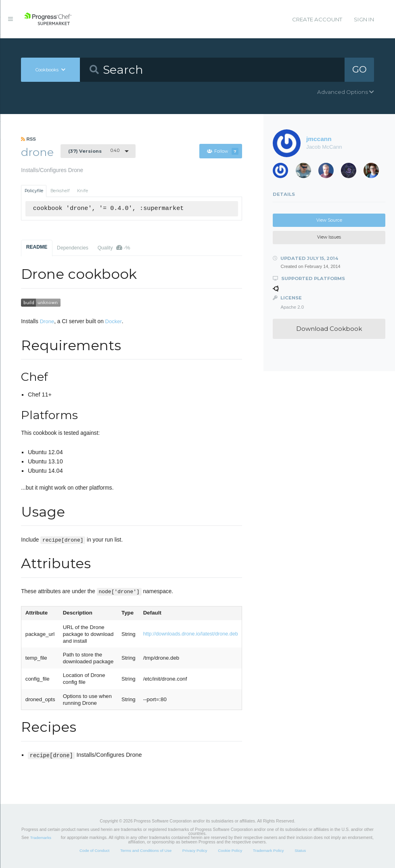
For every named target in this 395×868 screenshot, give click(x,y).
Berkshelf (60, 191)
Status (300, 850)
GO (359, 69)
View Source (329, 220)
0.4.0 (94, 151)
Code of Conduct (94, 850)
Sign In (364, 19)
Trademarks (41, 838)
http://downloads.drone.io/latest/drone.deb (191, 634)
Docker (114, 321)
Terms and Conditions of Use (146, 850)
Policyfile (34, 191)
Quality (114, 248)
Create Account (317, 19)
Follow (223, 151)
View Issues (329, 237)
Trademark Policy (269, 850)
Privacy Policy (195, 850)
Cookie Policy (230, 850)
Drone (47, 321)
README (37, 247)
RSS (28, 139)
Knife (83, 191)
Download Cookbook (329, 329)
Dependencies (73, 248)
